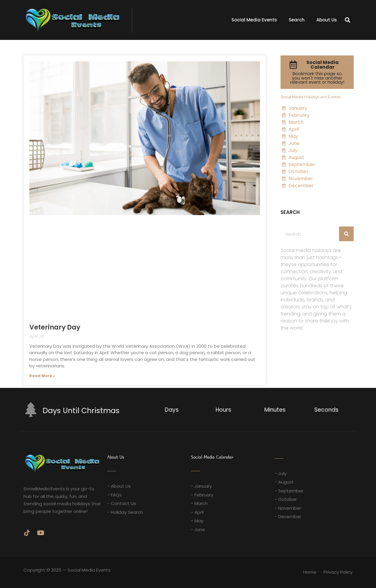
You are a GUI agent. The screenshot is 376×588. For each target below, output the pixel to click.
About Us (327, 20)
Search (297, 20)
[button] (348, 20)
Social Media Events (254, 20)
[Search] (346, 234)
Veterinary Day (55, 327)
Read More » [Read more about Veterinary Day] (42, 376)
